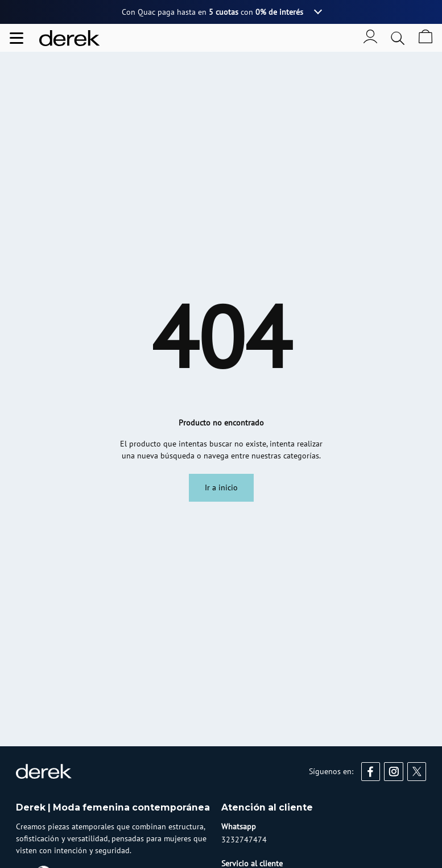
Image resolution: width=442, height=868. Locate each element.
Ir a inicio (221, 487)
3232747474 (244, 840)
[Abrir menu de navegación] (16, 38)
